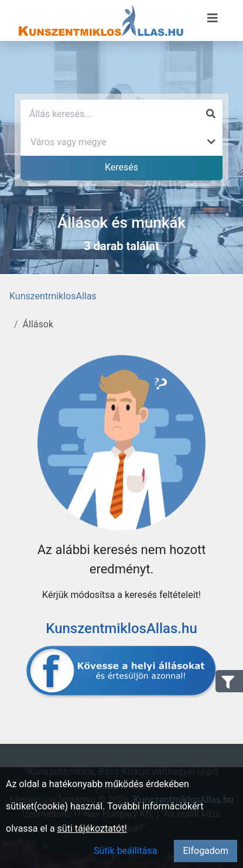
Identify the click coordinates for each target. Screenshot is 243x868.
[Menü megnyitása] (213, 18)
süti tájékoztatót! (92, 828)
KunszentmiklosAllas (53, 296)
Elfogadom (206, 851)
